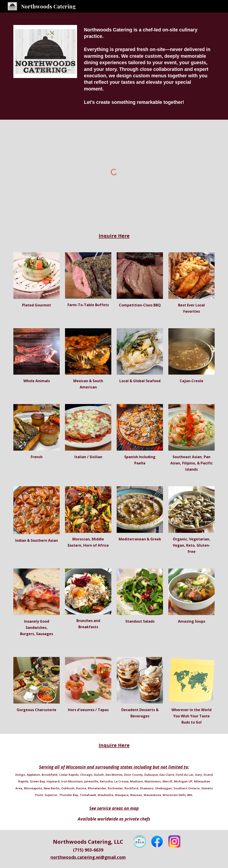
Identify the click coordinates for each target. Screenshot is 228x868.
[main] (148, 66)
